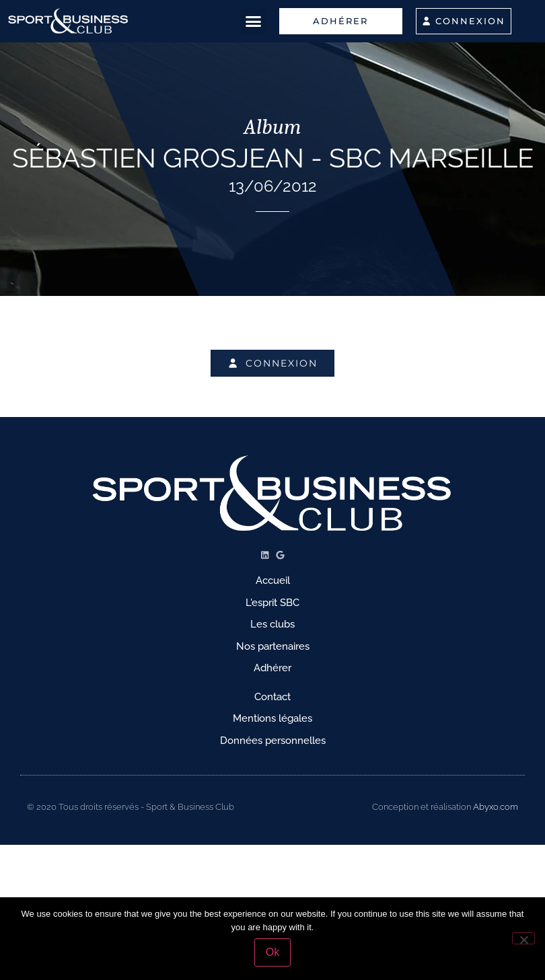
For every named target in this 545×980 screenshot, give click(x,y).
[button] (254, 22)
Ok (272, 952)
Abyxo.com (496, 807)
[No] (523, 938)
